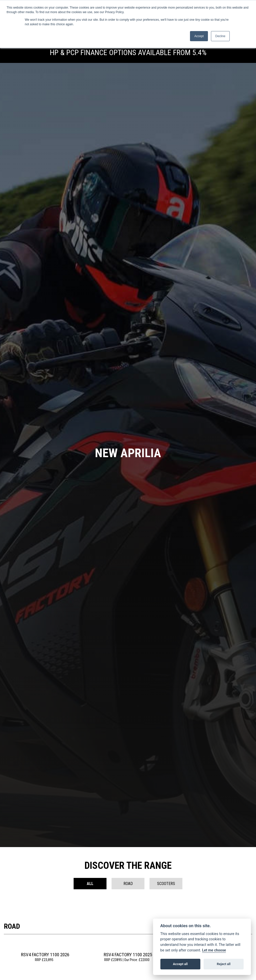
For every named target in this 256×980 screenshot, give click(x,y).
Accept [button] (199, 36)
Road (128, 884)
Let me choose (214, 950)
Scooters (166, 884)
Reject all (224, 964)
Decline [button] (220, 36)
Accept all (180, 964)
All (90, 884)
